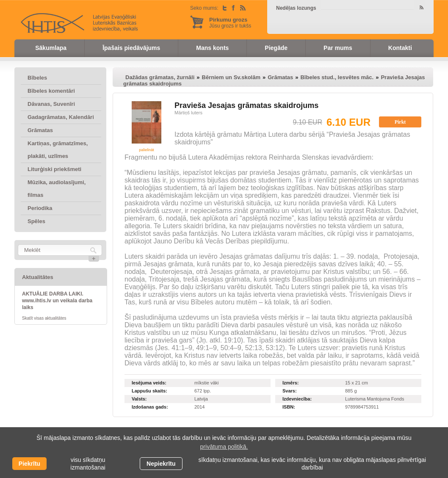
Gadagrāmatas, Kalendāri (61, 117)
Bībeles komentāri (51, 91)
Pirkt (400, 122)
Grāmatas (40, 130)
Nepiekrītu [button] (161, 464)
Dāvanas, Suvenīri (51, 104)
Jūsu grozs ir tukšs (230, 23)
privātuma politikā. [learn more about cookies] (224, 447)
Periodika (40, 208)
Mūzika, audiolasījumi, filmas (57, 189)
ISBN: (289, 407)
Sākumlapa (51, 48)
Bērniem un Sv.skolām (231, 77)
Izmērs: (291, 383)
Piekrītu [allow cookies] (29, 464)
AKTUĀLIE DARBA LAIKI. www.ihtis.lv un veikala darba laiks (57, 301)
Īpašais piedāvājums (131, 48)
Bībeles (37, 78)
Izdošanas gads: (150, 407)
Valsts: (139, 399)
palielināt (147, 150)
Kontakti (400, 48)
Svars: (290, 391)
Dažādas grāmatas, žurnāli (160, 77)
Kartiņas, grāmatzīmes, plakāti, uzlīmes (58, 150)
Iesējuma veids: (149, 383)
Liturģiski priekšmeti (54, 169)
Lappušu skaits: (149, 391)
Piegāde (276, 48)
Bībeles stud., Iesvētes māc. (337, 77)
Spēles (36, 221)
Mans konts (212, 48)
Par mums (338, 48)
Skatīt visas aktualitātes (44, 318)
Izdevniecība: (297, 399)
